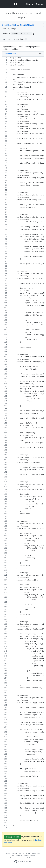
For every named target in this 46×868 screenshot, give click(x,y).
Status (28, 853)
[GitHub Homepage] (16, 862)
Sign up (39, 4)
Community (36, 853)
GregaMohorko (10, 25)
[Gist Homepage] (16, 4)
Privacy (14, 853)
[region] (23, 443)
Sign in (30, 4)
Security (21, 853)
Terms (8, 853)
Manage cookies (29, 856)
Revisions (20, 39)
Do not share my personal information (23, 858)
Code (7, 39)
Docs (13, 856)
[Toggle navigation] (3, 4)
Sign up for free (13, 837)
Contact (19, 856)
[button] (34, 34)
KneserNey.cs (27, 25)
